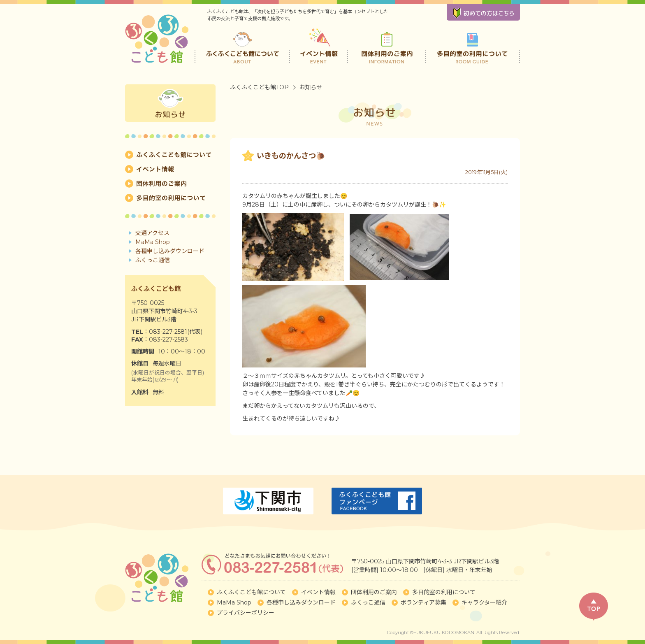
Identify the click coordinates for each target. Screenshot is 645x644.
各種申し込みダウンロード (170, 251)
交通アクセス (152, 233)
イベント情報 (319, 45)
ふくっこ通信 (153, 260)
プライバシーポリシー (246, 613)
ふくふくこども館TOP (259, 87)
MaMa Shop (153, 242)
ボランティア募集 (423, 602)
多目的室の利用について (472, 45)
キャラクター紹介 (484, 602)
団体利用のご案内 (387, 45)
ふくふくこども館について (242, 45)
